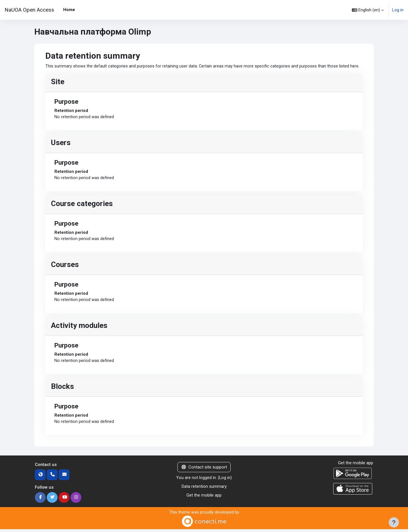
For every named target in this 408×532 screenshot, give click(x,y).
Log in (398, 10)
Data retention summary (204, 489)
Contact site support (204, 470)
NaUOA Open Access (29, 10)
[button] (368, 10)
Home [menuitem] (69, 10)
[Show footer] (394, 522)
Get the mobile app (204, 498)
